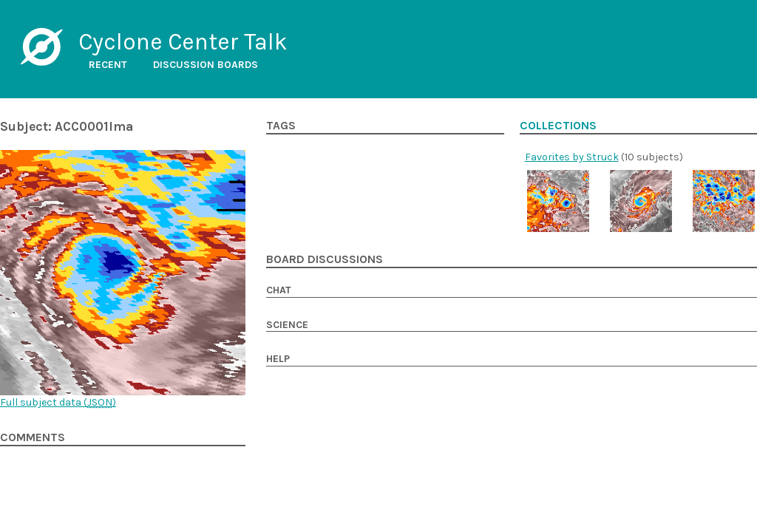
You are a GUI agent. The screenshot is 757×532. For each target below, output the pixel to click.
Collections (558, 126)
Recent (108, 65)
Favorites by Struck (572, 157)
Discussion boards (206, 65)
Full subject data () (58, 402)
